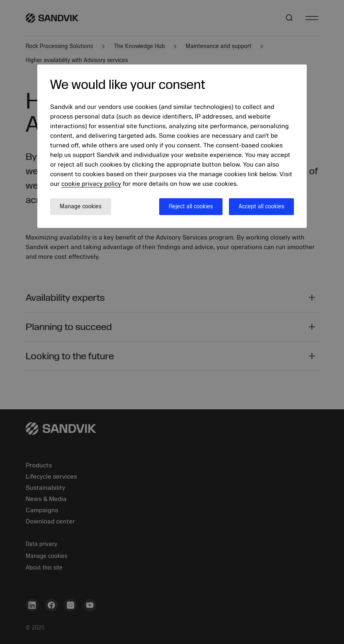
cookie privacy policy (91, 184)
